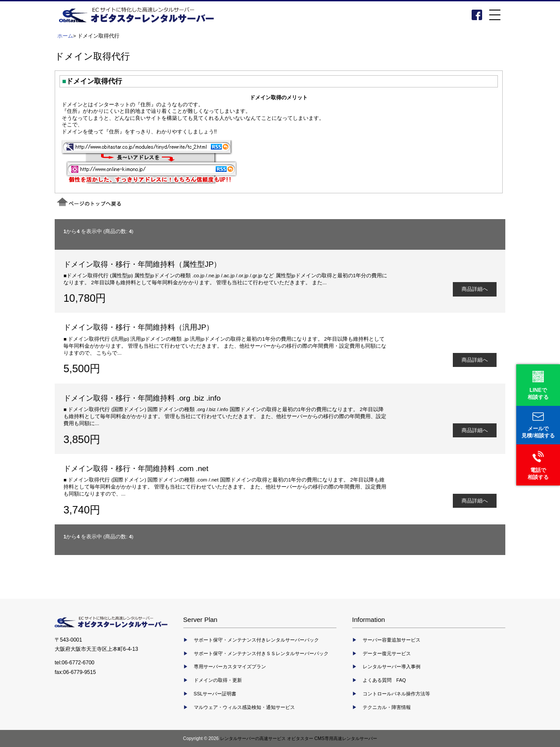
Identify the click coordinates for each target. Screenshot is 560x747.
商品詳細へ (475, 289)
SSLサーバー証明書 (215, 694)
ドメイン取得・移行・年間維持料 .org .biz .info (142, 398)
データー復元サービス (387, 653)
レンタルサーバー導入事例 (392, 667)
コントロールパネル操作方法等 (396, 694)
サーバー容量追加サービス (392, 640)
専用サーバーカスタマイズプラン (230, 667)
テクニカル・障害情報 (387, 707)
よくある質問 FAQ (384, 680)
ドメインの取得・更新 (218, 680)
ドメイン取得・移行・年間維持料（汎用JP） (138, 327)
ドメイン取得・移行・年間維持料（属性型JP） (142, 264)
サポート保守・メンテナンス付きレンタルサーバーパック (256, 640)
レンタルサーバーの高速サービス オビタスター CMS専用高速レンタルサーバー (299, 738)
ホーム (65, 36)
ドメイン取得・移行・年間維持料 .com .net (136, 468)
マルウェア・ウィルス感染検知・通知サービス (244, 707)
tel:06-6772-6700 (75, 663)
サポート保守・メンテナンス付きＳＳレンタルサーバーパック (261, 653)
